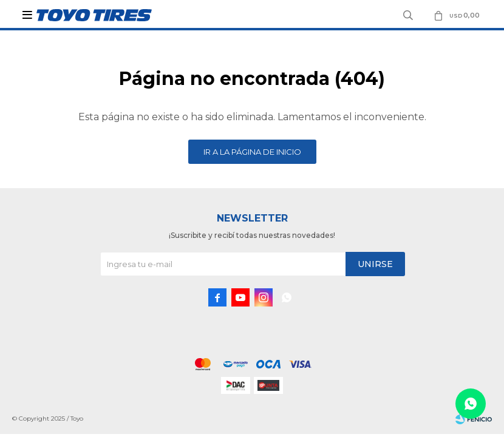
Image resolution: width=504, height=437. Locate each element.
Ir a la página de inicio (252, 152)
